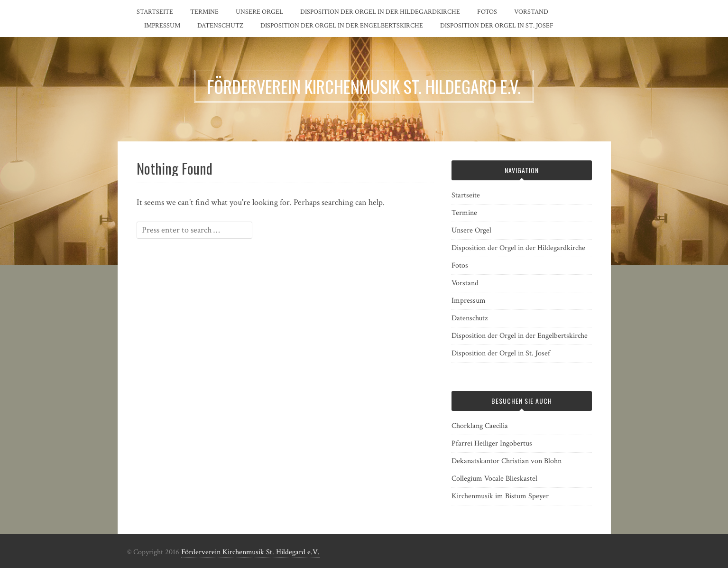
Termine (204, 12)
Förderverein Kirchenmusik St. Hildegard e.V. (250, 552)
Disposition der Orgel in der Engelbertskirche (342, 26)
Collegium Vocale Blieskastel (494, 479)
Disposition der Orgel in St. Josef (497, 26)
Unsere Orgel (259, 12)
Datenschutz (220, 26)
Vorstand (531, 12)
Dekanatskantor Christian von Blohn (507, 461)
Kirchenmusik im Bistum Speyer (500, 496)
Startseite (155, 12)
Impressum (162, 26)
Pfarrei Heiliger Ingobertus (492, 443)
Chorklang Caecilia (480, 426)
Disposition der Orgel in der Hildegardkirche (380, 12)
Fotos (487, 12)
